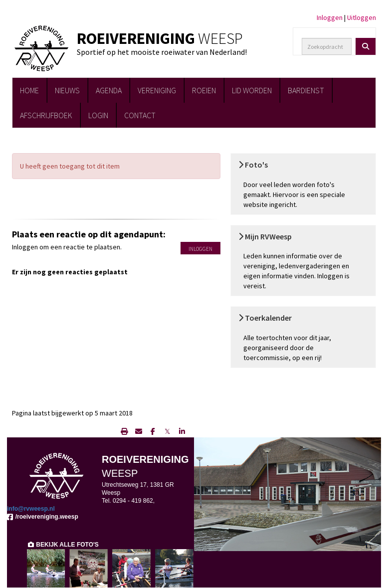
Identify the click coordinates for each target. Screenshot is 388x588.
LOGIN (98, 115)
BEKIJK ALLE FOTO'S (63, 545)
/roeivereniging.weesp (43, 517)
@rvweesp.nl (31, 509)
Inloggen (330, 17)
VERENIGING (157, 90)
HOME (29, 90)
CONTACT (140, 115)
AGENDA (109, 90)
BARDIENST (306, 90)
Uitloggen (362, 17)
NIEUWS (67, 90)
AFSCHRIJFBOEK (46, 115)
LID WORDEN (252, 90)
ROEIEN (204, 90)
